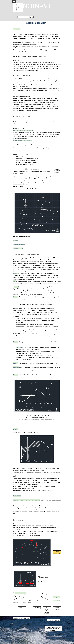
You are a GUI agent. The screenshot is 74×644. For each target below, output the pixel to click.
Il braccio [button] (16, 363)
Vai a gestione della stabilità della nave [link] (47, 611)
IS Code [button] (16, 429)
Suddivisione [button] (17, 29)
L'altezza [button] (16, 375)
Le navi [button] (15, 297)
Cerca (32, 17)
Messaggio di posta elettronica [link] (21, 618)
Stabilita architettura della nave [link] (57, 171)
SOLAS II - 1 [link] (22, 608)
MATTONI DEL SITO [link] (53, 620)
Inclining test (56, 601)
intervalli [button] (17, 287)
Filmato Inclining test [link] (57, 552)
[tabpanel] (37, 40)
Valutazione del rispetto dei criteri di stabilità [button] (23, 130)
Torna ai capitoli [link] (57, 608)
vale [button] (29, 269)
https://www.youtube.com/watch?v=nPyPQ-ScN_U (27, 500)
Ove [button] (15, 281)
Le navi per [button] (16, 273)
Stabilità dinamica (18, 248)
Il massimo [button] (16, 367)
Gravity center (57, 597)
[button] (17, 496)
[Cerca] (24, 17)
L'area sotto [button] (19, 347)
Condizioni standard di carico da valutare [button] (23, 140)
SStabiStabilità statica (19, 244)
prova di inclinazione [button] (20, 593)
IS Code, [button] (16, 342)
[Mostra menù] (14, 2)
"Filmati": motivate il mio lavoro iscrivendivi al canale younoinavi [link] (53, 629)
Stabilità (15, 240)
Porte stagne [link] (37, 608)
